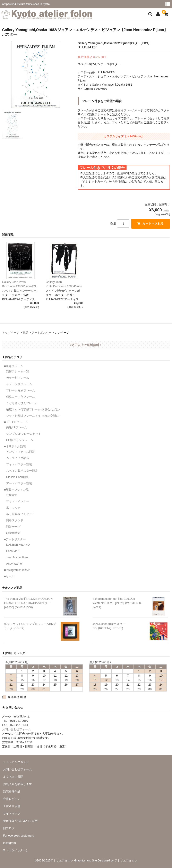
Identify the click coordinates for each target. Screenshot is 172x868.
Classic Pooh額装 (17, 477)
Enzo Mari (13, 551)
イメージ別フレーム (19, 384)
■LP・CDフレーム (16, 422)
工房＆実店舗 (12, 806)
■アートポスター (15, 540)
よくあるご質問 (13, 777)
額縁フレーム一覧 (18, 372)
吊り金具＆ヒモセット (20, 514)
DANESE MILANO (18, 545)
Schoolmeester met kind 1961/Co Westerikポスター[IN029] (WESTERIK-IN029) (117, 603)
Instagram (9, 843)
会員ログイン (12, 799)
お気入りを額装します (17, 784)
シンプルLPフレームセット (24, 434)
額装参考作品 (12, 791)
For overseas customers (18, 836)
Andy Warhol (14, 564)
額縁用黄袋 (13, 533)
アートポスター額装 (19, 484)
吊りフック (13, 508)
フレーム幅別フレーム (20, 391)
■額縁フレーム (14, 366)
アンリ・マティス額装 (20, 452)
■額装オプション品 (16, 490)
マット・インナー (18, 502)
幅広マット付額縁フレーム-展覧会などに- (33, 410)
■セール (9, 576)
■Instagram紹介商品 (17, 570)
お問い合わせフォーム (16, 729)
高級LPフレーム (16, 428)
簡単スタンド (15, 521)
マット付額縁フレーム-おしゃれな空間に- (33, 416)
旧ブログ (9, 828)
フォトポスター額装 (19, 465)
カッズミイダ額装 (18, 458)
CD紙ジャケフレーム (20, 440)
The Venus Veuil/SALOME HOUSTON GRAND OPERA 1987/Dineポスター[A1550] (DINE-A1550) (28, 603)
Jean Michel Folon (18, 557)
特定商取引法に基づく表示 (20, 821)
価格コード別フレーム (20, 397)
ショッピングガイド (16, 762)
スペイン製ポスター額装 (22, 471)
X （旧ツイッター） (16, 850)
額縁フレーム (126, 110)
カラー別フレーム (18, 378)
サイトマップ (12, 813)
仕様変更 (12, 495)
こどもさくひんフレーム (22, 403)
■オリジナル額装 (15, 447)
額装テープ (13, 527)
